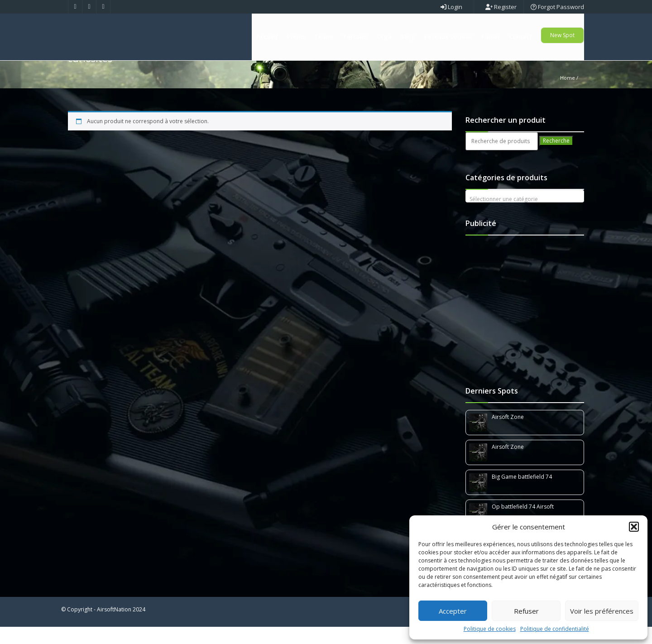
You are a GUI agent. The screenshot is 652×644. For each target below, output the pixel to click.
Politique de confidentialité (555, 629)
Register (501, 7)
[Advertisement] (527, 322)
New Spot (562, 35)
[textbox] (525, 216)
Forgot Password (557, 7)
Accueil (267, 37)
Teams (324, 37)
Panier (491, 37)
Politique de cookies (490, 629)
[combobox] (525, 213)
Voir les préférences (602, 611)
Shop (408, 37)
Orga (384, 37)
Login (451, 7)
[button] (634, 527)
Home (568, 95)
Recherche (556, 158)
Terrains (355, 37)
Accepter (453, 611)
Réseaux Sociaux (448, 37)
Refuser (526, 611)
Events (296, 37)
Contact (520, 37)
